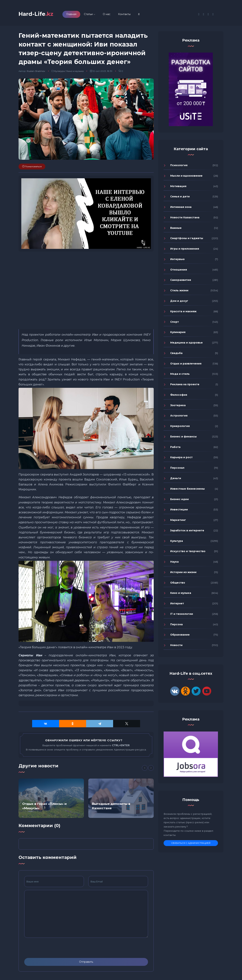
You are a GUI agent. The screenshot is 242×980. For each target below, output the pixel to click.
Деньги (176, 479)
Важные (176, 229)
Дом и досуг (179, 302)
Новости (176, 646)
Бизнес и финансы (183, 437)
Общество (178, 583)
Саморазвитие (181, 281)
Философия (179, 396)
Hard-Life (37, 14)
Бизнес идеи (179, 500)
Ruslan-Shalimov (36, 72)
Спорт (175, 323)
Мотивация (178, 187)
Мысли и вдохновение (186, 176)
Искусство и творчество (188, 552)
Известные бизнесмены (187, 489)
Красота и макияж (183, 312)
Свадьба (176, 354)
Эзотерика (178, 406)
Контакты (127, 15)
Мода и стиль (180, 375)
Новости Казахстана (185, 218)
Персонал (177, 468)
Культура (59, 72)
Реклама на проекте (185, 385)
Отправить (86, 963)
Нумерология (180, 427)
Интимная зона (181, 208)
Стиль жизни (179, 291)
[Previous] (145, 769)
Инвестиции (179, 510)
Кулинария (178, 333)
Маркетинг (178, 521)
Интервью (177, 260)
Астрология (179, 416)
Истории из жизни (183, 573)
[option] (51, 799)
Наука (174, 562)
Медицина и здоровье (186, 343)
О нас (109, 15)
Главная (74, 15)
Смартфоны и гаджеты (187, 239)
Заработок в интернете (187, 531)
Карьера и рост (181, 458)
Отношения (179, 270)
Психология (179, 166)
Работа (175, 448)
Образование (180, 636)
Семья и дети (180, 197)
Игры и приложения (185, 249)
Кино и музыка (75, 72)
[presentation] (52, 949)
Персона (176, 625)
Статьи (91, 15)
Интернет (177, 604)
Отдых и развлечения (186, 364)
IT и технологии (182, 615)
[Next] (151, 769)
